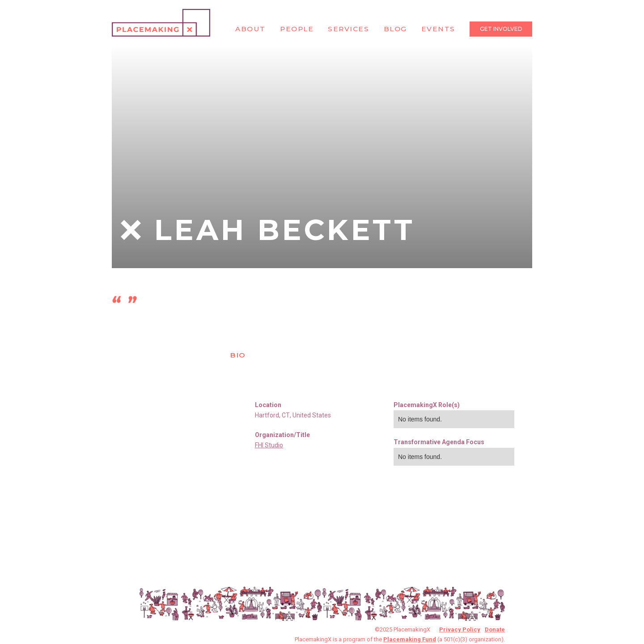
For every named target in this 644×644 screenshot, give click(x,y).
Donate (495, 629)
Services (348, 29)
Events (438, 29)
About (250, 29)
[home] (161, 23)
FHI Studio (269, 445)
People (297, 29)
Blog (395, 29)
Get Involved (501, 29)
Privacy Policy (460, 629)
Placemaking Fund (410, 639)
